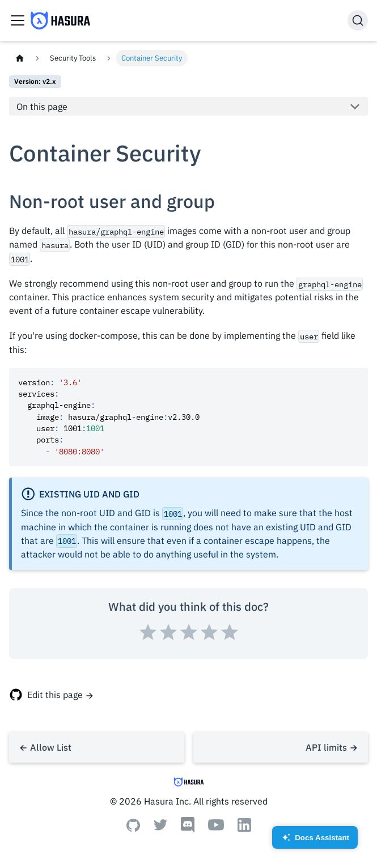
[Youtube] (216, 827)
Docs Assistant (315, 841)
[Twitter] (160, 827)
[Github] (133, 828)
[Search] (358, 20)
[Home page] (20, 58)
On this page (42, 107)
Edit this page (55, 695)
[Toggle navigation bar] (18, 20)
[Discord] (188, 829)
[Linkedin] (244, 828)
